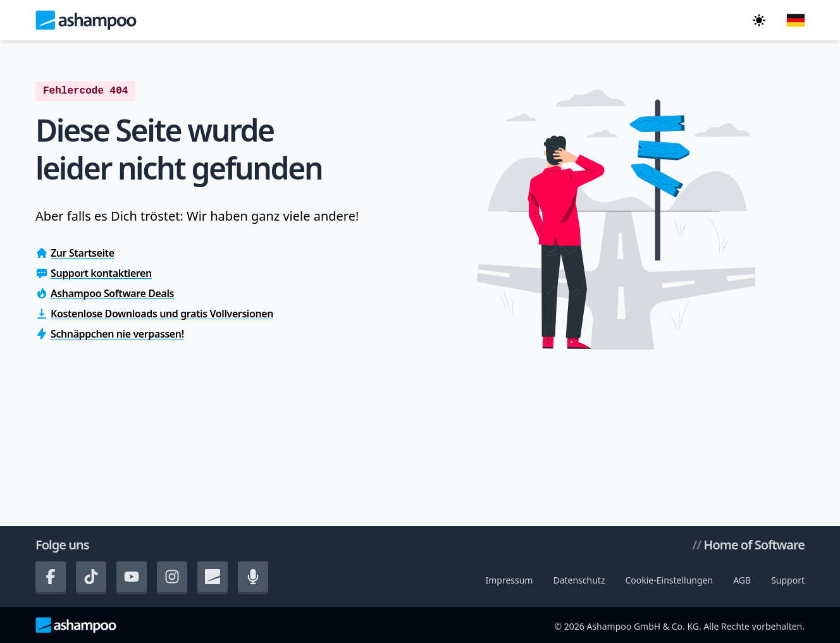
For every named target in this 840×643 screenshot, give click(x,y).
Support (788, 580)
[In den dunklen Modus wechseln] (759, 20)
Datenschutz (579, 580)
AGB (742, 580)
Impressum (509, 580)
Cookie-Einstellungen (669, 580)
